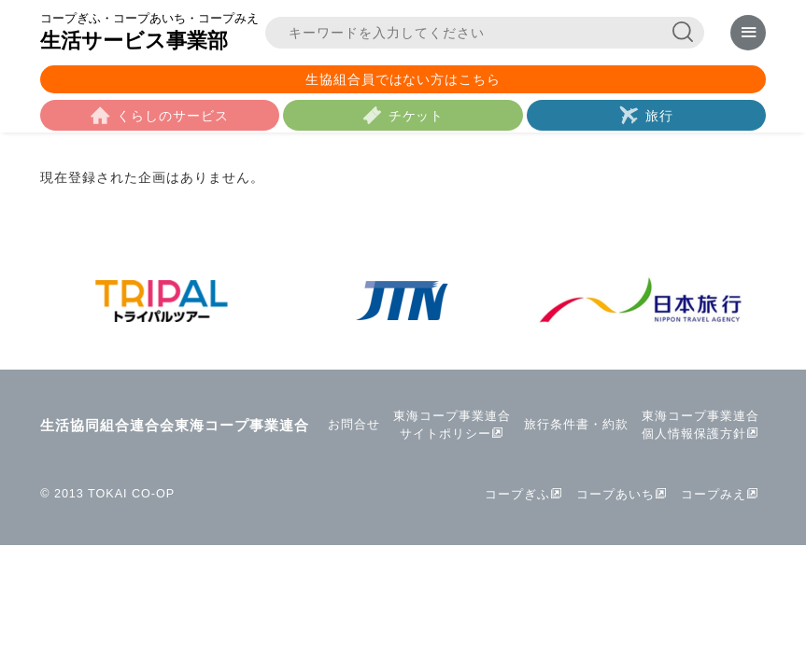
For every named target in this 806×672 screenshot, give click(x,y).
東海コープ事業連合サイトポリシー (452, 426)
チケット (417, 116)
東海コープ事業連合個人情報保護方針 (700, 426)
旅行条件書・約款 (576, 425)
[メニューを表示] (748, 33)
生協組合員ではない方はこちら (403, 79)
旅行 (659, 116)
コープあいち (615, 495)
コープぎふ (517, 495)
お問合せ (354, 425)
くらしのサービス (173, 116)
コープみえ (714, 495)
